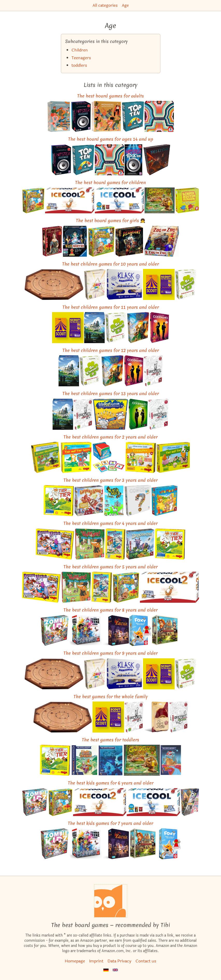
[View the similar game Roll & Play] (108, 457)
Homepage (75, 961)
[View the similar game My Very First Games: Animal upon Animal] (173, 457)
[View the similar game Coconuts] (33, 200)
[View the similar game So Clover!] (186, 284)
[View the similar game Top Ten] (133, 116)
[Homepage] (111, 901)
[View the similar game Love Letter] (52, 241)
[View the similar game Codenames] (159, 328)
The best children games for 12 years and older (111, 350)
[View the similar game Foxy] (140, 630)
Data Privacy (119, 961)
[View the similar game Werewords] (75, 241)
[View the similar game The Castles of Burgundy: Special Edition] (94, 328)
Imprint (96, 961)
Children (80, 50)
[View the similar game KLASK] (124, 284)
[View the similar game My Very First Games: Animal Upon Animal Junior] (76, 457)
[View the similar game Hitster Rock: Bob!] (133, 160)
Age (125, 5)
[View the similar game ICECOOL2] (70, 200)
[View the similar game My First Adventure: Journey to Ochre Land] (171, 760)
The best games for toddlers (110, 740)
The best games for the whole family (111, 696)
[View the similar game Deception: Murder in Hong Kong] (156, 160)
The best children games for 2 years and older (110, 437)
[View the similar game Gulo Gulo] (160, 200)
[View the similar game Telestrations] (110, 414)
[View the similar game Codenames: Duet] (138, 414)
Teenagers (81, 58)
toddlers (79, 65)
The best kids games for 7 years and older (110, 823)
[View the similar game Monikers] (59, 116)
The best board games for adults (110, 96)
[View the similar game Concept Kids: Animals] (138, 501)
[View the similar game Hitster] (81, 116)
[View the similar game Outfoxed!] (90, 544)
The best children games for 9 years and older (110, 653)
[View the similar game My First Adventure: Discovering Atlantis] (111, 760)
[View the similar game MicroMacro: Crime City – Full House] (179, 717)
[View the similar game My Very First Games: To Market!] (141, 457)
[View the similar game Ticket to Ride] (161, 241)
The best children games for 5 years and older (110, 567)
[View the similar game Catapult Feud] (166, 630)
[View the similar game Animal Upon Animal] (59, 501)
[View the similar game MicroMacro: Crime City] (153, 371)
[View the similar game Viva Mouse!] (165, 501)
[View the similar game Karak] (116, 630)
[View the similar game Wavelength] (159, 116)
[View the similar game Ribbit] (187, 200)
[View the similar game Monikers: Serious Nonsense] (106, 116)
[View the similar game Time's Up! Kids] (114, 501)
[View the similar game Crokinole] (54, 284)
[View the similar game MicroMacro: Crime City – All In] (158, 414)
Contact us (146, 961)
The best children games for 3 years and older (110, 480)
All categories (105, 5)
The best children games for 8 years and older (110, 610)
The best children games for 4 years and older (110, 523)
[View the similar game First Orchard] (46, 457)
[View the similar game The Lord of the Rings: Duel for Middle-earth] (138, 328)
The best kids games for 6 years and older (111, 783)
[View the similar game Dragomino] (140, 544)
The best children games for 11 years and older (111, 307)
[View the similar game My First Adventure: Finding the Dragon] (84, 760)
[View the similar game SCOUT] (159, 284)
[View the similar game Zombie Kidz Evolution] (55, 630)
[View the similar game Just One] (95, 284)
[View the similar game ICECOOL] (119, 200)
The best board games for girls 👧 (111, 220)
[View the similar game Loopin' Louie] (89, 501)
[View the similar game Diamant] (129, 241)
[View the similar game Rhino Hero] (115, 544)
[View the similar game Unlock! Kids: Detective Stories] (190, 802)
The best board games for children (110, 182)
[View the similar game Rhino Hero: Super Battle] (55, 544)
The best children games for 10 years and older (110, 264)
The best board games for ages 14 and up (111, 139)
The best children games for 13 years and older (111, 393)
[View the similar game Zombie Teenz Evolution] (86, 630)
